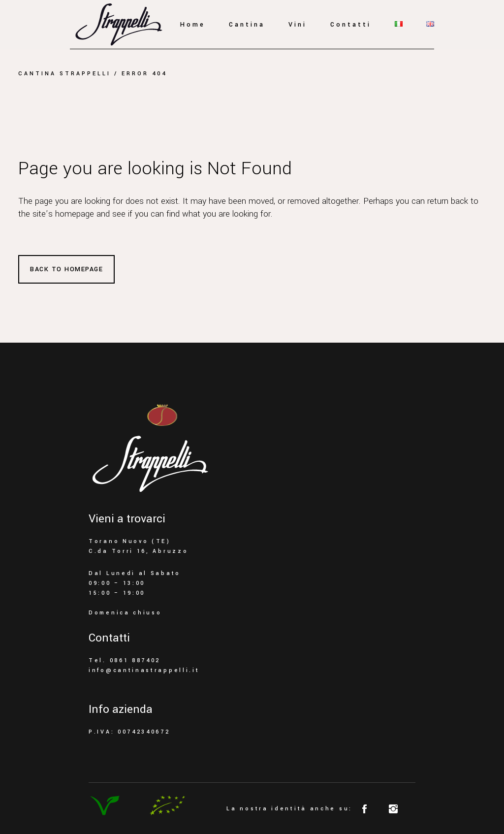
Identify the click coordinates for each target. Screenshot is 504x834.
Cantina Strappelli (64, 74)
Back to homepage (66, 269)
